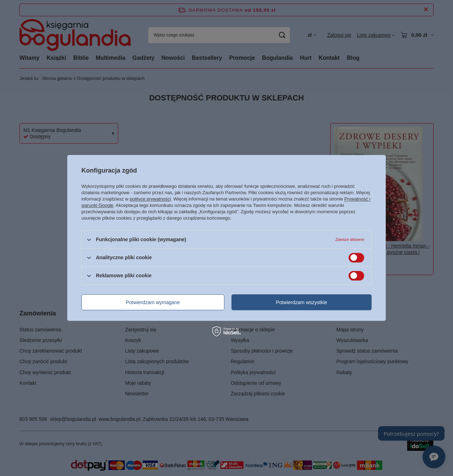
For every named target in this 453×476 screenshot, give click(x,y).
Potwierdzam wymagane (153, 302)
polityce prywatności (150, 199)
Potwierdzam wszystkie (302, 302)
